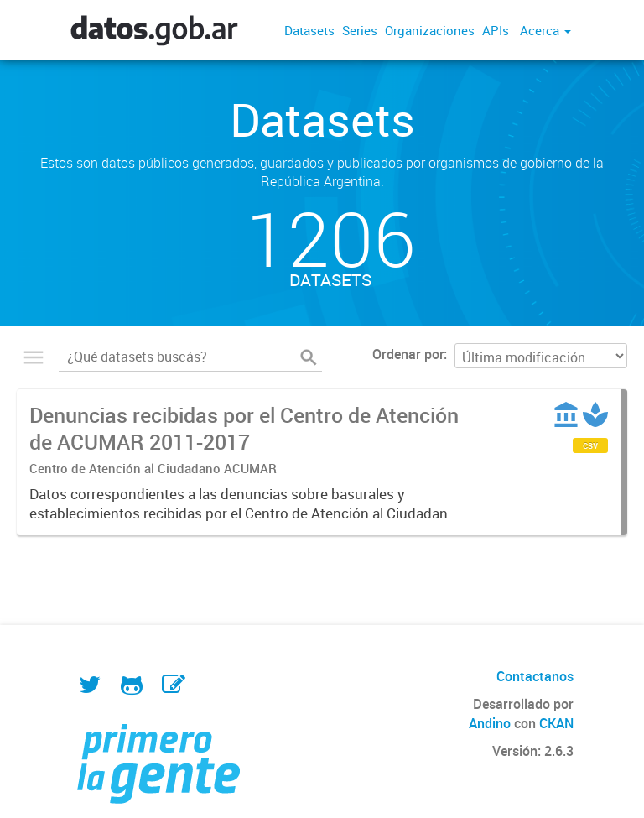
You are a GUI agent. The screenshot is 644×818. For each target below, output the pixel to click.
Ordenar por (408, 354)
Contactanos (535, 676)
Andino (490, 723)
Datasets (309, 30)
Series (360, 30)
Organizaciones (430, 30)
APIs (496, 30)
